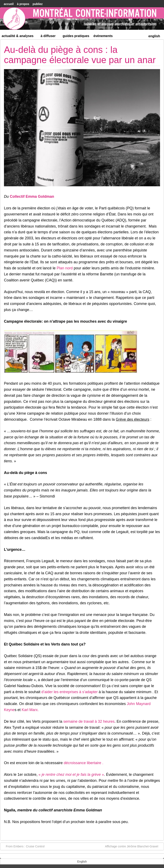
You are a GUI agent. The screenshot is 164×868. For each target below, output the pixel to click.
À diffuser (50, 37)
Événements (103, 36)
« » (71, 775)
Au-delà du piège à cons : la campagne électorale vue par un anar (80, 55)
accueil (9, 4)
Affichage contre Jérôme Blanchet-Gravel (134, 846)
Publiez (38, 4)
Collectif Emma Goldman (32, 196)
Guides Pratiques (76, 36)
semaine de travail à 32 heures (89, 721)
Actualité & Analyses (19, 37)
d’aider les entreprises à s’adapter (70, 692)
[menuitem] (154, 36)
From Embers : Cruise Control (23, 846)
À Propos (23, 4)
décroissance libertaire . (83, 763)
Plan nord (65, 268)
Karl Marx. (30, 710)
